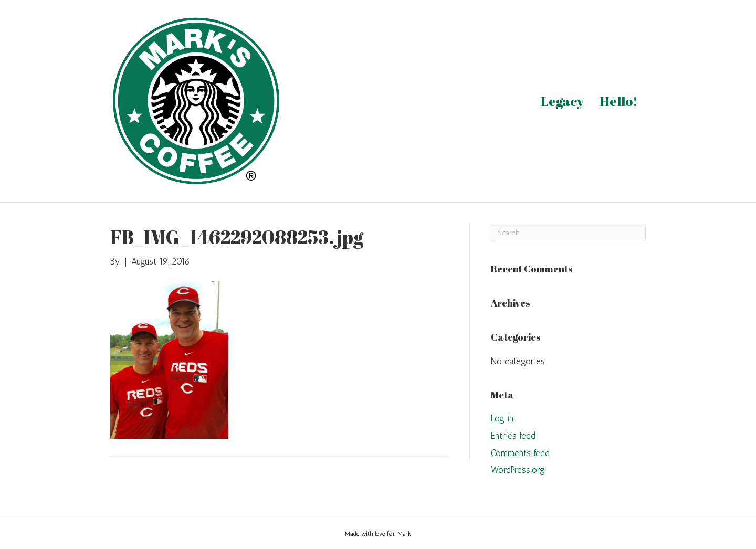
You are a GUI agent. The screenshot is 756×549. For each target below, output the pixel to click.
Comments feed (520, 453)
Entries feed (513, 436)
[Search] (568, 233)
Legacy (562, 101)
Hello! (619, 101)
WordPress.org (518, 470)
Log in (502, 418)
